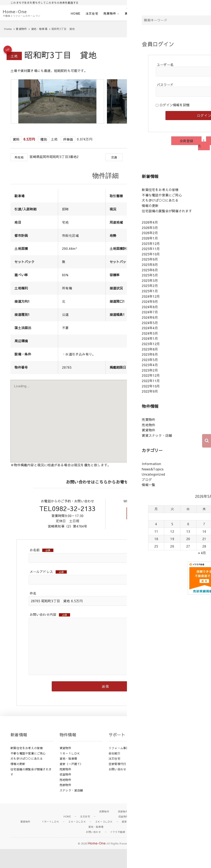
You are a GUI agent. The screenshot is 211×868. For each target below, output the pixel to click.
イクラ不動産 (197, 13)
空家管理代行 (117, 783)
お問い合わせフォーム (149, 531)
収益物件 (65, 794)
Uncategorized (168, 778)
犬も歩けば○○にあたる (27, 778)
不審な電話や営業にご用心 (28, 772)
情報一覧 (164, 788)
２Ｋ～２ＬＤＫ (77, 841)
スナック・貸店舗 (71, 809)
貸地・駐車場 (68, 778)
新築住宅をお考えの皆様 (27, 767)
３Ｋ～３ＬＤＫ (104, 841)
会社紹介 (152, 13)
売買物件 (110, 13)
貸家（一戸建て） (71, 783)
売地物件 (65, 799)
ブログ (162, 783)
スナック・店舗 (160, 841)
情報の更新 (18, 783)
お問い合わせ (173, 13)
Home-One (15, 12)
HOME (76, 13)
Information (166, 767)
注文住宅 (92, 13)
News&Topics (167, 772)
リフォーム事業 (119, 767)
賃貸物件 (131, 13)
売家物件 (65, 804)
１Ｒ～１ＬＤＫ (70, 772)
